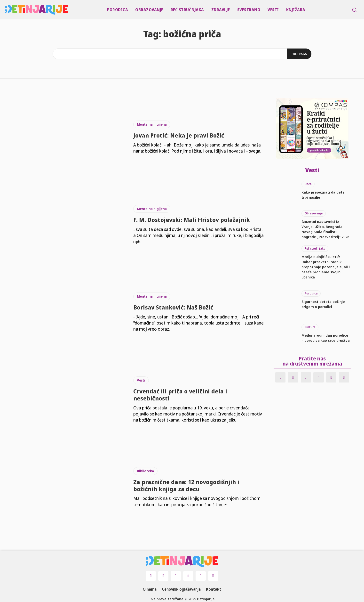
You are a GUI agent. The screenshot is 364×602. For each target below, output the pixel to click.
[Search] (299, 54)
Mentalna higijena (152, 124)
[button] (354, 10)
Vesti (141, 380)
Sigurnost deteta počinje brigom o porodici (323, 303)
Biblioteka (145, 471)
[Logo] (6, 10)
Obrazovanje (314, 213)
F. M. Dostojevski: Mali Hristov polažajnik (192, 220)
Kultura (310, 327)
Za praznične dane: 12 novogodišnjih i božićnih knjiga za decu (186, 485)
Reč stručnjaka (315, 248)
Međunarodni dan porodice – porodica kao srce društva (326, 337)
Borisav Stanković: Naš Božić (173, 307)
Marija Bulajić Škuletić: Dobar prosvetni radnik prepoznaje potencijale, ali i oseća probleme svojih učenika (326, 266)
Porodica (311, 293)
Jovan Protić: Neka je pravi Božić (179, 135)
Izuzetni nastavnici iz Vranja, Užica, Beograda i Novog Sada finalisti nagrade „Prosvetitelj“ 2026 (325, 229)
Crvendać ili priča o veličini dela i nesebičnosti (180, 395)
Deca (308, 183)
